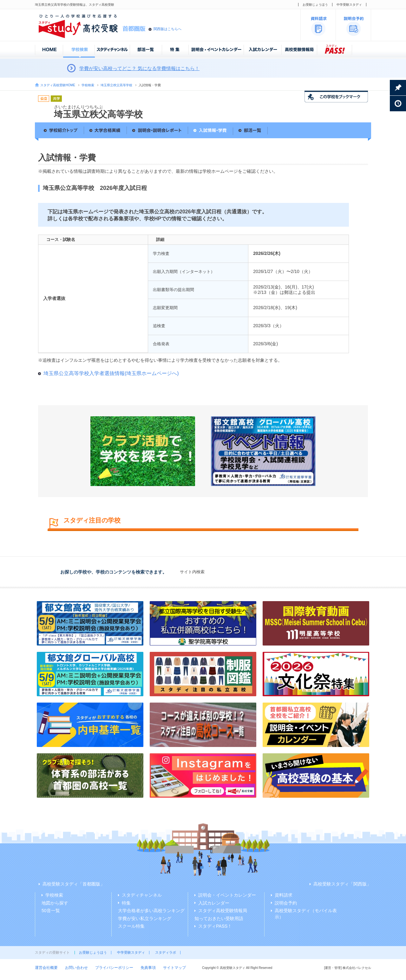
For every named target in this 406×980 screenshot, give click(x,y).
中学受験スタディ (349, 5)
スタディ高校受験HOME (58, 85)
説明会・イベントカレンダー (227, 895)
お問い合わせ (76, 968)
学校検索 (88, 85)
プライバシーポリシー (114, 968)
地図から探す (55, 903)
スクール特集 (131, 926)
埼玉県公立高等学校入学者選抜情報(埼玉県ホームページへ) (111, 373)
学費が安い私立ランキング (145, 918)
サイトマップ (174, 968)
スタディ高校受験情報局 (223, 911)
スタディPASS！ (215, 926)
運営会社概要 (46, 968)
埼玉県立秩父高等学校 (116, 85)
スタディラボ (166, 952)
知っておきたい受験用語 (219, 918)
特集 (126, 903)
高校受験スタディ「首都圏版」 (74, 884)
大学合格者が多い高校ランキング (151, 911)
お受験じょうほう (315, 5)
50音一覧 (51, 911)
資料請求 (284, 895)
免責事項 (148, 968)
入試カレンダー (214, 903)
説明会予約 (286, 903)
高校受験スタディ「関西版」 (342, 884)
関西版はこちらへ (167, 29)
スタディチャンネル (142, 895)
